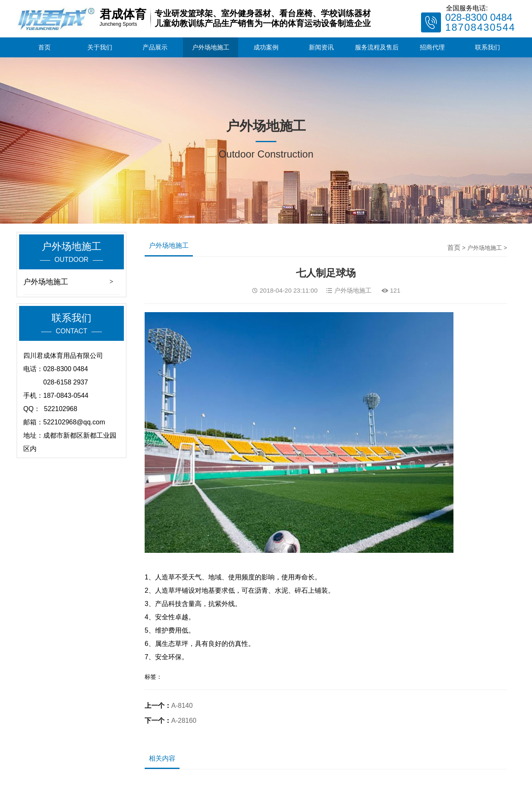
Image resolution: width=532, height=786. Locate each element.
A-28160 (184, 721)
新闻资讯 (321, 47)
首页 (44, 47)
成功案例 (266, 47)
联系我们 (488, 47)
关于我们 (100, 47)
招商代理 (432, 47)
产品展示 (155, 47)
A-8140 (182, 706)
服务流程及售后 (377, 47)
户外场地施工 (211, 47)
